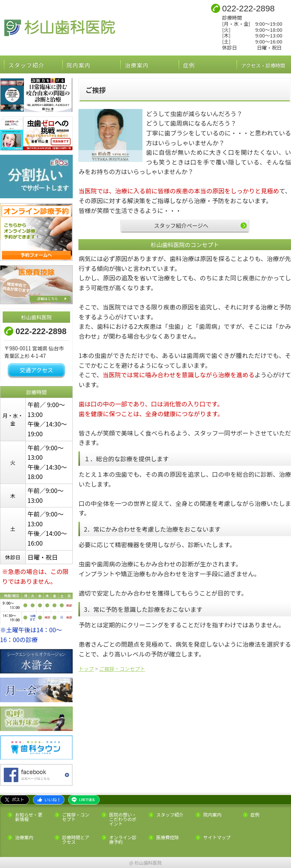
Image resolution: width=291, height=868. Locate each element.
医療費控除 (167, 837)
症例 (189, 65)
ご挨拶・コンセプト (76, 817)
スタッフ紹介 (26, 65)
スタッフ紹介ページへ (181, 225)
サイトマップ (217, 837)
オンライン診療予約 (123, 840)
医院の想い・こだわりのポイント (123, 819)
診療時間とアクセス (76, 840)
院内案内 (79, 65)
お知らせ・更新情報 (29, 817)
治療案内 (137, 65)
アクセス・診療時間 (266, 65)
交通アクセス (36, 370)
